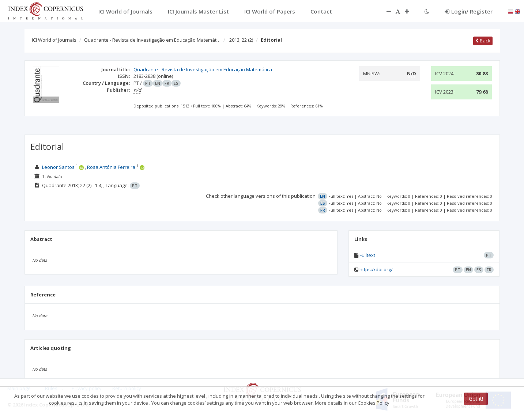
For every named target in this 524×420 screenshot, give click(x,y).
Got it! (476, 399)
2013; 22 (241, 40)
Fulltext (367, 255)
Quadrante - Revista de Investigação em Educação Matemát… (152, 40)
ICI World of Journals (54, 40)
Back (483, 41)
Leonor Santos (58, 167)
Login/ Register (469, 11)
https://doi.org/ (376, 269)
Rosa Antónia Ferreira (111, 167)
